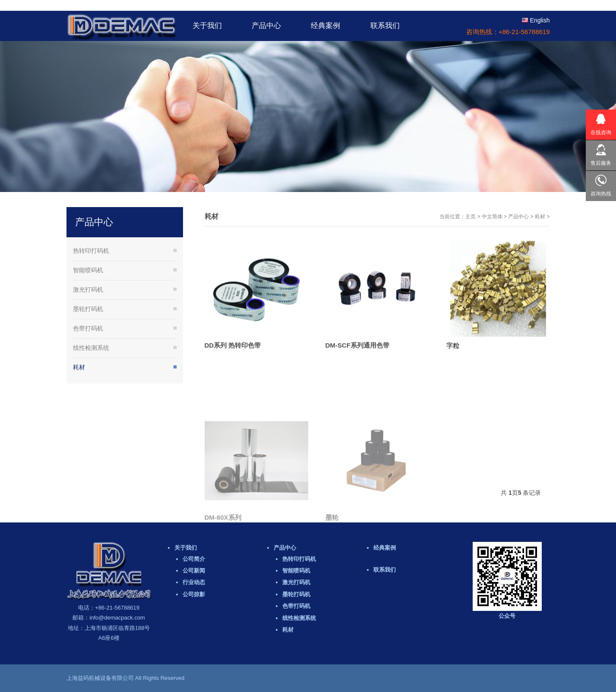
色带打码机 (88, 328)
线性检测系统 (91, 348)
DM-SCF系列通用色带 (357, 354)
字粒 (453, 354)
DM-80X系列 (223, 568)
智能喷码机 (88, 270)
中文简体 (492, 217)
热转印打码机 (91, 251)
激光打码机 (88, 289)
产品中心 (518, 217)
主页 (471, 217)
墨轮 (332, 568)
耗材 (540, 217)
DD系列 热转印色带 (233, 354)
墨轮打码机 (88, 309)
